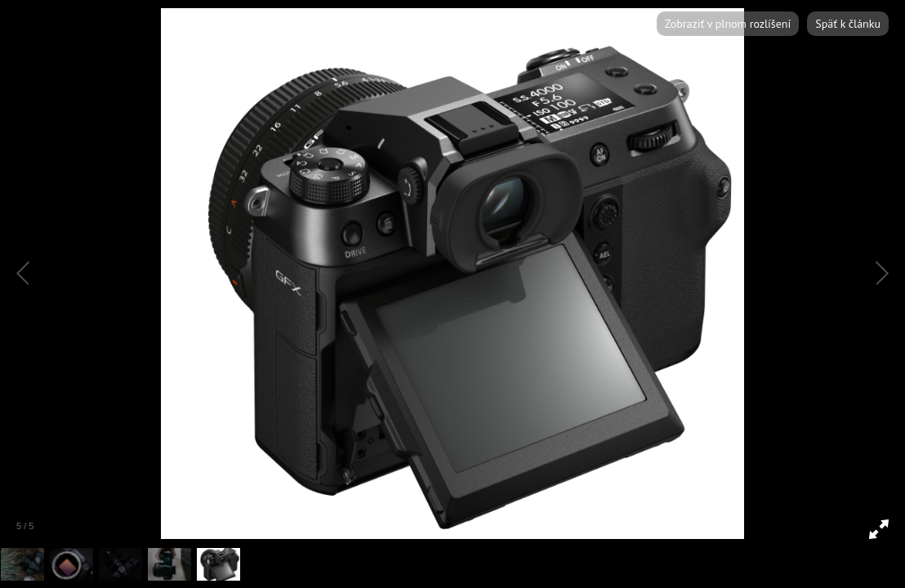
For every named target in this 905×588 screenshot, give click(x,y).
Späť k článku (848, 24)
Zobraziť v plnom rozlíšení (728, 24)
